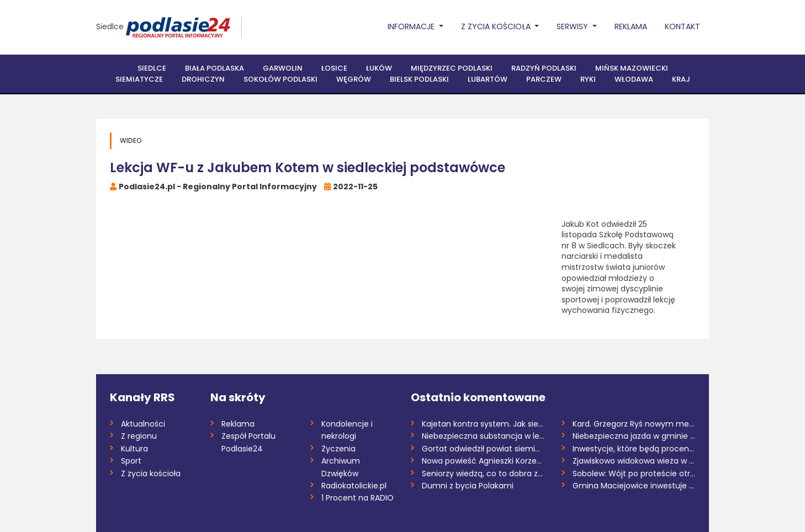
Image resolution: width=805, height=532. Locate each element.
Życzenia (338, 449)
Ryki (588, 79)
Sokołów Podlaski (280, 79)
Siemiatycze (139, 79)
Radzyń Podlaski (544, 68)
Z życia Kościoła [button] (497, 26)
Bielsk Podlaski (419, 79)
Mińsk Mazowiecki (632, 68)
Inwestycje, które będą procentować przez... (634, 449)
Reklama (631, 26)
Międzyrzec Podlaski (452, 68)
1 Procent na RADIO (358, 498)
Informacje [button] (412, 26)
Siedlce (110, 26)
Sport (131, 461)
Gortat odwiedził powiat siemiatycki (483, 449)
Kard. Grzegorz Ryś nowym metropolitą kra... (634, 424)
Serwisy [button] (573, 26)
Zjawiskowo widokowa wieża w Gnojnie (634, 461)
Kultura (134, 449)
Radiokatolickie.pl (354, 486)
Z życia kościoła (151, 474)
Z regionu (139, 436)
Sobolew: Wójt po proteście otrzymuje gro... (634, 474)
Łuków (379, 68)
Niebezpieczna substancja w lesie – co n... (483, 436)
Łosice (334, 68)
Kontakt (682, 26)
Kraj (681, 79)
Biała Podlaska (215, 68)
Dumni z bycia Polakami (468, 486)
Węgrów (354, 79)
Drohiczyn (203, 79)
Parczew (544, 79)
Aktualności (143, 424)
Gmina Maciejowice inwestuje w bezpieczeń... (634, 486)
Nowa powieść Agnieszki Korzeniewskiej (483, 461)
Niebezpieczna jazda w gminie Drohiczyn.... (634, 436)
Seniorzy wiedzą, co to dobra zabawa (483, 474)
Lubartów (488, 79)
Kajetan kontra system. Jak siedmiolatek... (483, 424)
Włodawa (634, 79)
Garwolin (283, 68)
